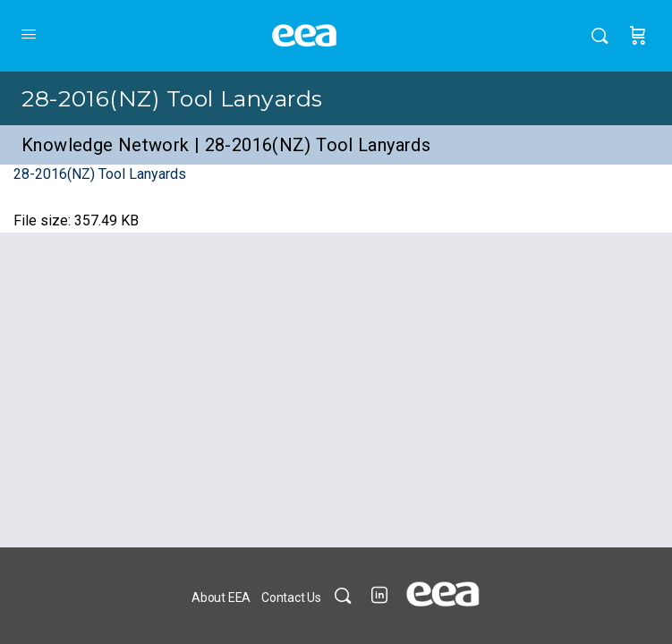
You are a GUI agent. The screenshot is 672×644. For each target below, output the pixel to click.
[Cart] (638, 36)
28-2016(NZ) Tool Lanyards (172, 98)
